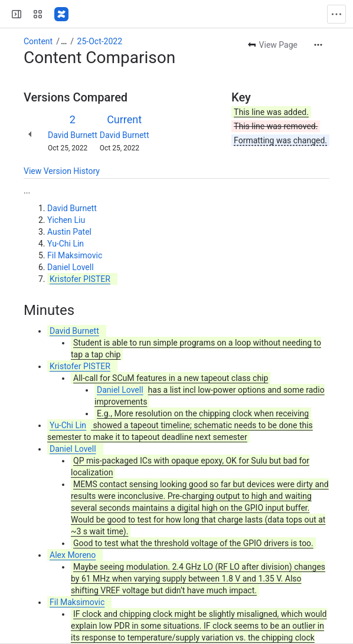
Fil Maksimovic (75, 255)
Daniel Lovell (71, 267)
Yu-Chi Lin (66, 244)
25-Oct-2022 (100, 41)
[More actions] (318, 45)
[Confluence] (61, 14)
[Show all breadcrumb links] (64, 41)
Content (38, 41)
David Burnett (73, 135)
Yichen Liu (66, 220)
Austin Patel (69, 232)
